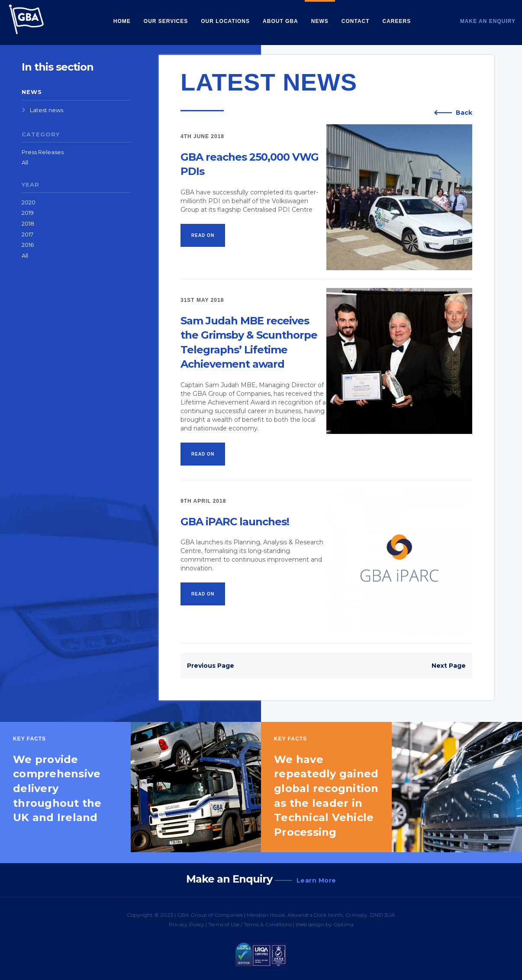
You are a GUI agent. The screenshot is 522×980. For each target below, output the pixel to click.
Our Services (166, 21)
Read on (203, 235)
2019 (28, 213)
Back (464, 113)
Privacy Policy (187, 924)
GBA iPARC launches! (235, 522)
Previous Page (211, 666)
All (25, 162)
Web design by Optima (325, 924)
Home (122, 21)
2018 (28, 223)
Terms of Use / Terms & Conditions (250, 924)
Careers (397, 21)
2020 (29, 202)
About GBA (280, 21)
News (320, 21)
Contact (356, 21)
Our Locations (225, 21)
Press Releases (43, 152)
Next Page (449, 666)
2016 (28, 245)
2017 (27, 234)
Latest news (47, 110)
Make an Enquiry (488, 21)
